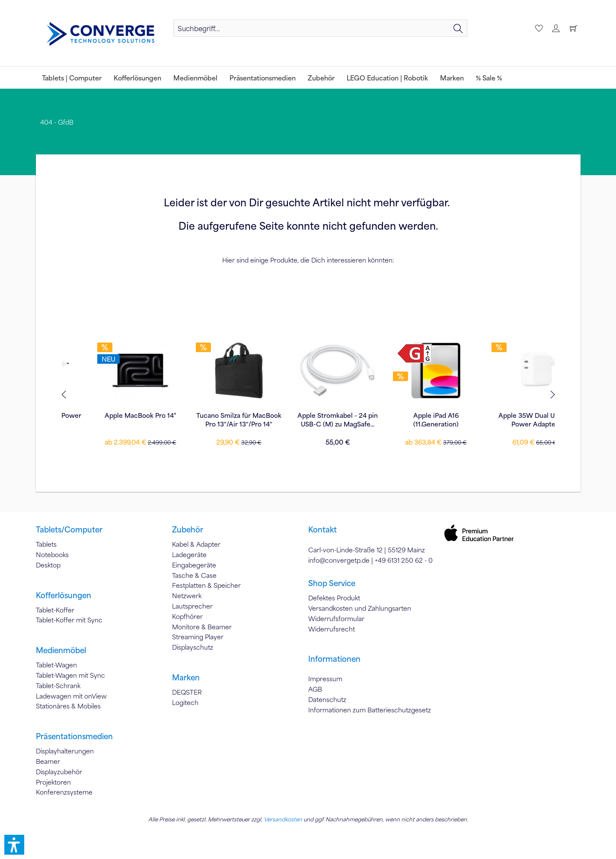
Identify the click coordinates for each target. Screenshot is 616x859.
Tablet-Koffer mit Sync (69, 620)
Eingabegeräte (194, 565)
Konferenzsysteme (64, 792)
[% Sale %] (489, 78)
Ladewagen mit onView (71, 696)
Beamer (48, 761)
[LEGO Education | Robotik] (387, 78)
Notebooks (52, 555)
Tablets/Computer (69, 529)
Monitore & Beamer (202, 627)
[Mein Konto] (555, 28)
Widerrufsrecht (332, 629)
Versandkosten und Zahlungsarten (360, 608)
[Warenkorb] (573, 28)
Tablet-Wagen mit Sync (70, 675)
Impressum (325, 679)
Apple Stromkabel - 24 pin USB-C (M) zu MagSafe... (210, 420)
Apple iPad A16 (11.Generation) (308, 420)
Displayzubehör (59, 772)
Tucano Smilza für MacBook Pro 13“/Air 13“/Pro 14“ (111, 420)
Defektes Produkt (334, 598)
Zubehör (188, 529)
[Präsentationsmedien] (263, 78)
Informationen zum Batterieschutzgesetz (370, 710)
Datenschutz (327, 699)
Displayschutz (193, 647)
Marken (186, 677)
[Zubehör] (321, 78)
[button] (14, 845)
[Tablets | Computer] (72, 78)
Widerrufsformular (336, 619)
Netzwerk (187, 596)
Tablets (46, 544)
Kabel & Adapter (196, 544)
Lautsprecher (192, 606)
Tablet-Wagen (56, 665)
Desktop (48, 565)
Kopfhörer (187, 616)
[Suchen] (458, 28)
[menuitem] (320, 28)
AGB (315, 689)
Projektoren (53, 782)
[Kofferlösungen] (137, 78)
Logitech (185, 702)
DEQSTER (187, 692)
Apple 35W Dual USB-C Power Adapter (407, 420)
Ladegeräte (189, 555)
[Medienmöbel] (195, 78)
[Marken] (452, 78)
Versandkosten (283, 819)
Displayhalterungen (65, 751)
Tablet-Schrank (58, 686)
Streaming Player (198, 637)
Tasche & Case (194, 575)
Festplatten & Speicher (206, 585)
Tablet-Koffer (55, 610)
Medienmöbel (61, 650)
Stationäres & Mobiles (68, 706)
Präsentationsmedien (74, 736)
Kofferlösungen (64, 595)
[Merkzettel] (538, 28)
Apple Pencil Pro (505, 415)
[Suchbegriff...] (320, 28)
